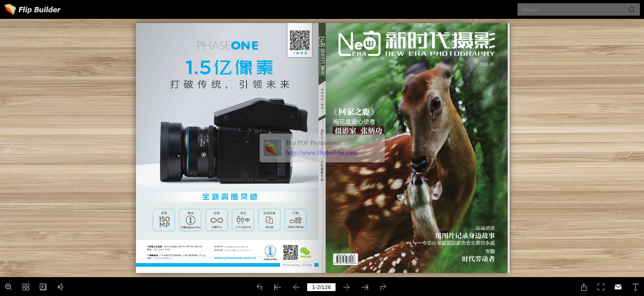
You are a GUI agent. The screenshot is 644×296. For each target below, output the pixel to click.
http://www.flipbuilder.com (322, 153)
